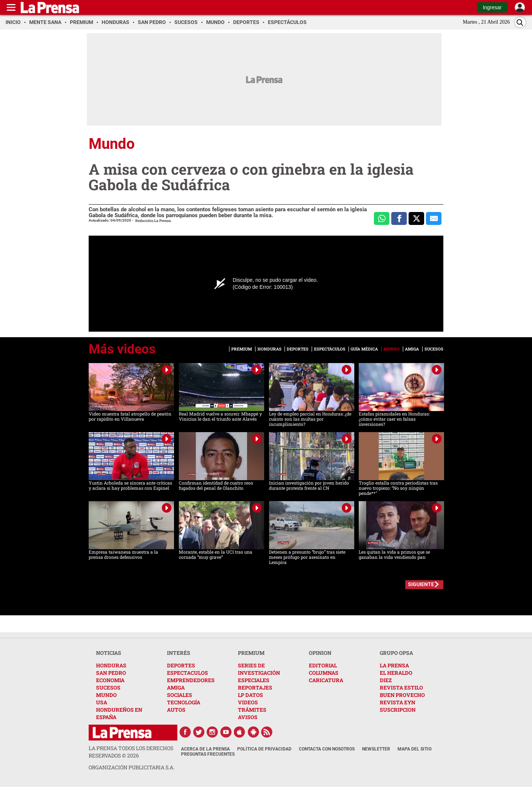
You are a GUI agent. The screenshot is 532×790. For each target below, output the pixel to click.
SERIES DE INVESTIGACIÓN (259, 669)
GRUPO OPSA (396, 653)
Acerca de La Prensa (205, 749)
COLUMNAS (324, 673)
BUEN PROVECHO (402, 695)
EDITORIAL (323, 665)
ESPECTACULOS (187, 673)
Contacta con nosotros (327, 749)
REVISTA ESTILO (401, 688)
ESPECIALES (254, 680)
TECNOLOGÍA (184, 702)
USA (102, 702)
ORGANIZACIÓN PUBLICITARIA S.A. (132, 767)
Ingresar (492, 7)
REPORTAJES (255, 688)
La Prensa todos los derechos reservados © (131, 752)
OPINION (320, 653)
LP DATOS (250, 695)
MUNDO (106, 695)
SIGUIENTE (421, 584)
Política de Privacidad (264, 749)
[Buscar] (520, 22)
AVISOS (248, 717)
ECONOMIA (110, 680)
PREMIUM (251, 653)
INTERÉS (179, 653)
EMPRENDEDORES (191, 680)
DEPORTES (181, 665)
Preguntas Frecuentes (208, 754)
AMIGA (176, 688)
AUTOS (176, 710)
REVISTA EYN (398, 702)
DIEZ (386, 680)
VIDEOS (248, 702)
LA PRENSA (394, 665)
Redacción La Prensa (153, 221)
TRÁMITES (252, 710)
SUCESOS (108, 688)
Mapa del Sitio (415, 749)
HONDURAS (111, 665)
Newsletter (376, 749)
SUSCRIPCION (398, 710)
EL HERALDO (396, 673)
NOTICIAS (109, 653)
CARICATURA (326, 680)
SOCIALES (180, 695)
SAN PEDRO (111, 673)
